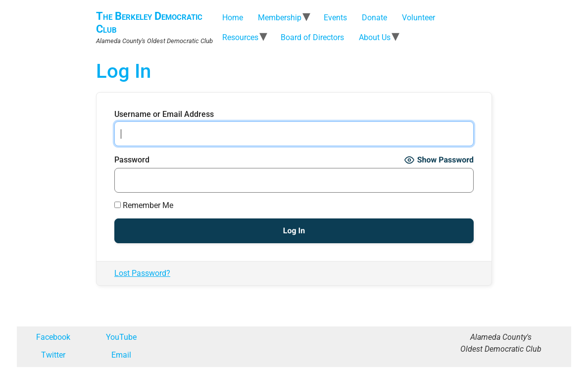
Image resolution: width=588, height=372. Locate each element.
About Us (375, 37)
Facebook (53, 337)
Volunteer (418, 18)
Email (121, 355)
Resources (240, 37)
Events (335, 18)
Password (132, 160)
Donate (374, 18)
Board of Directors (312, 37)
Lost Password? (142, 273)
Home (233, 18)
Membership (280, 18)
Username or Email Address (164, 114)
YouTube (121, 337)
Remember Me (144, 206)
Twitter (53, 355)
